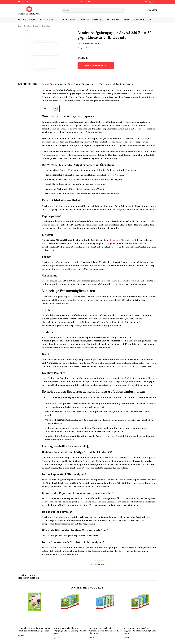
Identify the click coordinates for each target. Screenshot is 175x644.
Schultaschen (27, 20)
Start (20, 26)
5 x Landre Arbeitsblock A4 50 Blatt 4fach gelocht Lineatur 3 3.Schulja (34, 630)
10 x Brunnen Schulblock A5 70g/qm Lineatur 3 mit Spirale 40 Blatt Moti (104, 631)
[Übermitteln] (123, 10)
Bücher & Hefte (49, 20)
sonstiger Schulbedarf (138, 20)
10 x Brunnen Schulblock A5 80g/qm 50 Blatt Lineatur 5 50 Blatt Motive (70, 631)
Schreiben (115, 240)
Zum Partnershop (96, 66)
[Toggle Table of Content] (54, 109)
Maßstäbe (98, 20)
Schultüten (114, 20)
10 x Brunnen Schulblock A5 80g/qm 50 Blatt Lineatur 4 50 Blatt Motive (140, 631)
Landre (46, 84)
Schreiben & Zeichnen (75, 20)
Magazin (152, 10)
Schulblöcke (46, 26)
